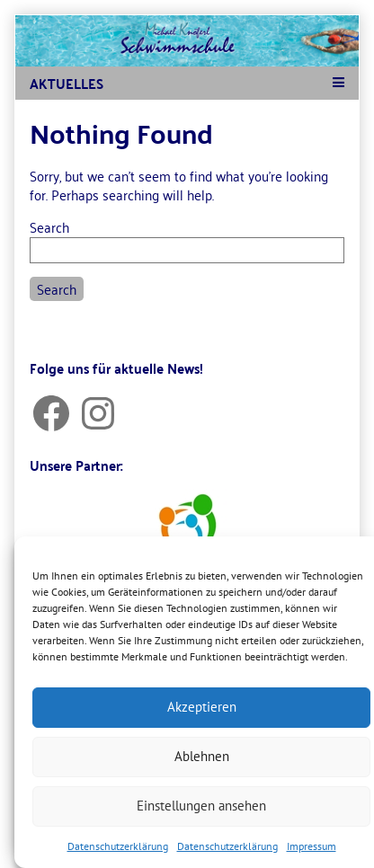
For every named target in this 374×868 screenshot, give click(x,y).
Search (49, 226)
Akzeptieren (202, 707)
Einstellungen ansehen (201, 806)
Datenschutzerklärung (118, 846)
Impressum (312, 846)
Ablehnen (202, 756)
